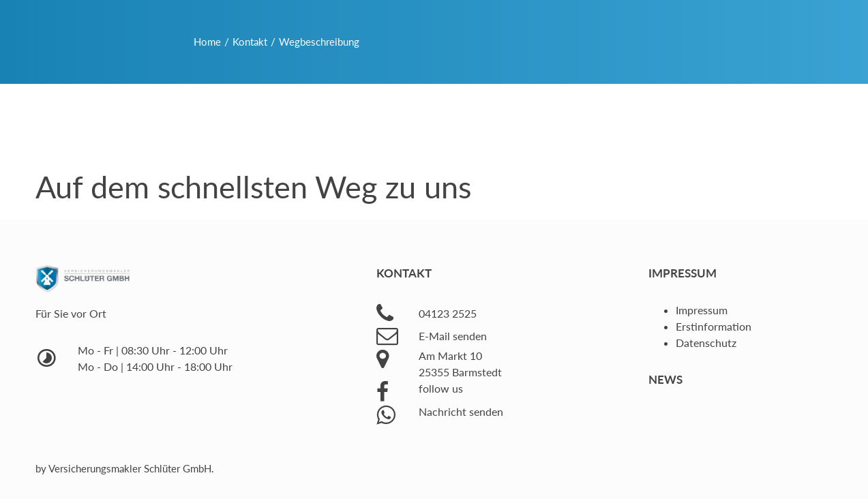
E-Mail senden (453, 336)
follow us (441, 388)
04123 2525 (448, 313)
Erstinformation (714, 326)
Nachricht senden (461, 411)
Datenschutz (706, 343)
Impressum (702, 310)
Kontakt (250, 42)
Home (207, 42)
